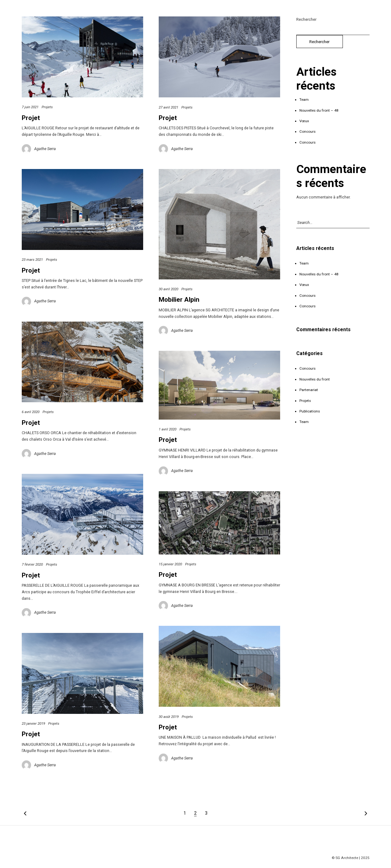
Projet (31, 118)
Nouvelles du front (315, 379)
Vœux (304, 121)
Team (304, 100)
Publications (310, 411)
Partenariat (309, 390)
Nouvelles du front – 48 (319, 110)
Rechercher (306, 19)
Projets (47, 107)
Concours (307, 131)
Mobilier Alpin (179, 300)
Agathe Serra (45, 149)
